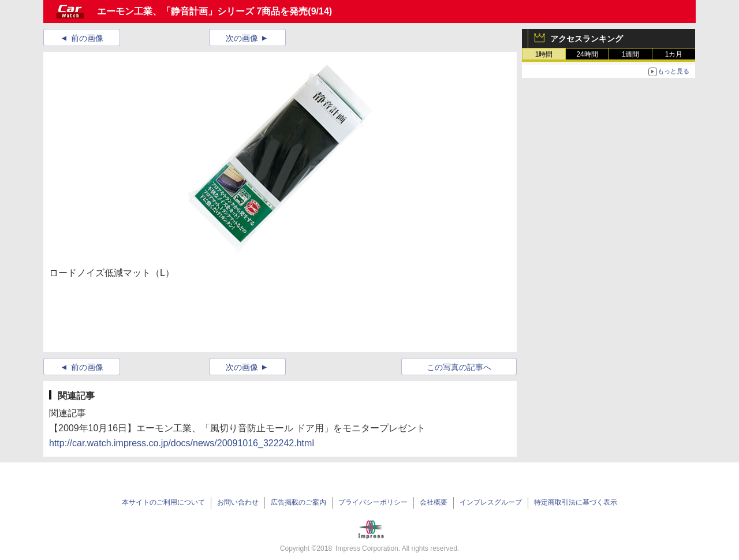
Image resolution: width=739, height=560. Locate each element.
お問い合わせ (238, 502)
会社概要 (434, 502)
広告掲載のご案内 (298, 502)
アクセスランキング (587, 39)
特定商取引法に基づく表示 (576, 502)
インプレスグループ (491, 502)
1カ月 (674, 54)
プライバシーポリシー (373, 502)
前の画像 (87, 38)
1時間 (544, 54)
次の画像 (242, 38)
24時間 (587, 54)
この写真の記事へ (459, 367)
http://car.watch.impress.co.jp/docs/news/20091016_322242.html (182, 443)
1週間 (631, 54)
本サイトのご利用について (163, 502)
